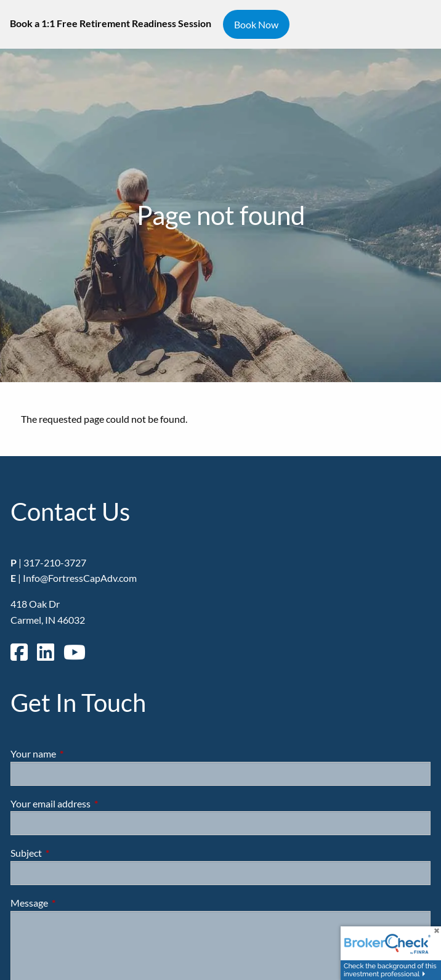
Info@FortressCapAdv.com (80, 578)
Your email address (95, 803)
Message (74, 903)
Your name (78, 753)
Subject (71, 853)
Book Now (256, 24)
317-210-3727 (55, 562)
